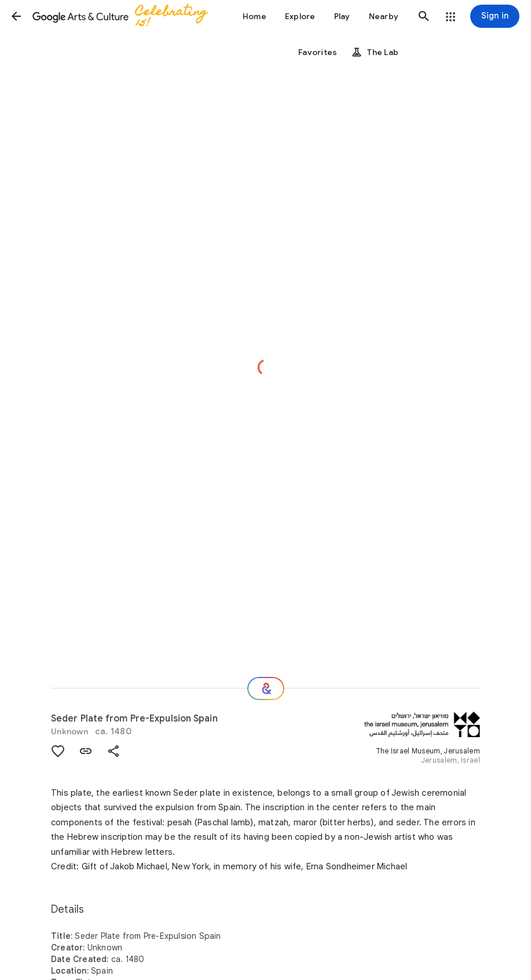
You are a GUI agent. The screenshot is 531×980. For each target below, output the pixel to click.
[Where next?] (266, 688)
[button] (16, 16)
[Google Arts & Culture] (125, 16)
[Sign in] (495, 16)
